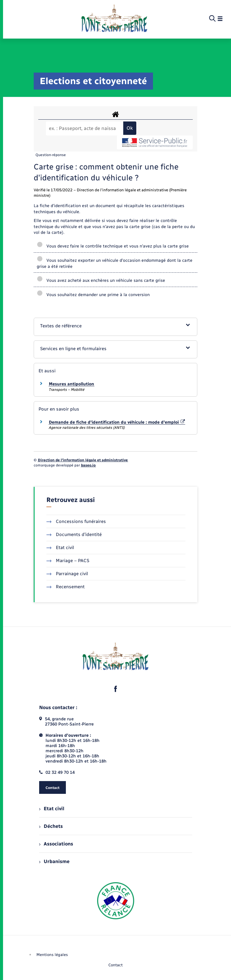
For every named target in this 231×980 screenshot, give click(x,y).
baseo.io (88, 465)
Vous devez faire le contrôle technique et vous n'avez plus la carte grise (113, 246)
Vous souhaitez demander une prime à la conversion (94, 295)
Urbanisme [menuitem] (54, 861)
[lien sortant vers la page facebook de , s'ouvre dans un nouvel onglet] (116, 689)
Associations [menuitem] (56, 844)
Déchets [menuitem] (51, 826)
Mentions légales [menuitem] (52, 955)
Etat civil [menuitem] (52, 809)
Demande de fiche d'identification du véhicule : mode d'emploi (117, 422)
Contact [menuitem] (115, 965)
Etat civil (60, 548)
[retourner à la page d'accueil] (114, 19)
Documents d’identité (74, 534)
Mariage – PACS (68, 561)
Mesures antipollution (71, 384)
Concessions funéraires (76, 521)
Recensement (66, 587)
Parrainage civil (67, 574)
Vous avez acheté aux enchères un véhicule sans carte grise (101, 280)
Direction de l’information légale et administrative (83, 460)
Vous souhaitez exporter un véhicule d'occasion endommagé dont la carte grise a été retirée (115, 263)
